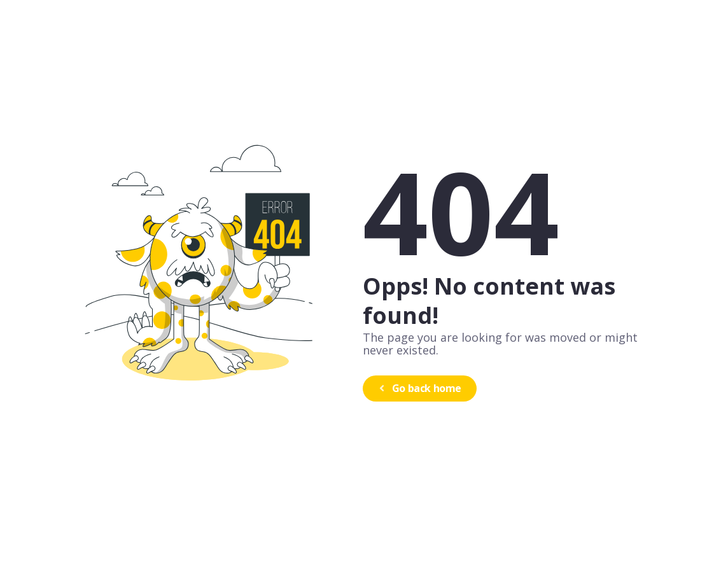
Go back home (418, 388)
